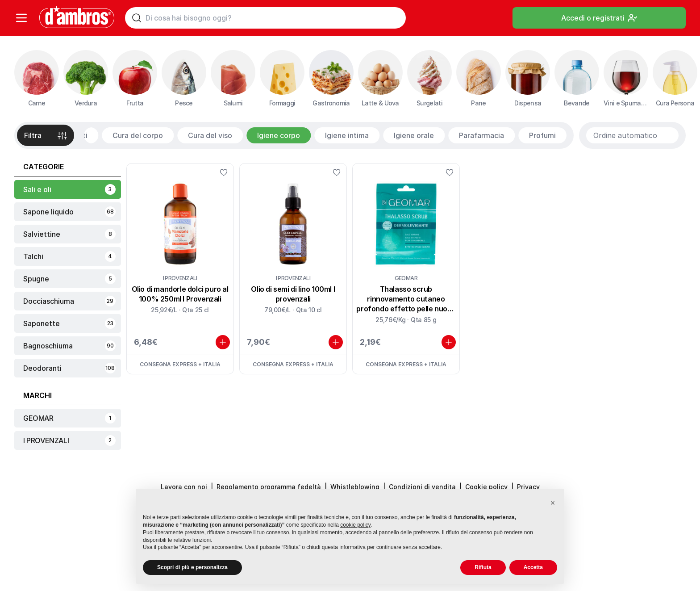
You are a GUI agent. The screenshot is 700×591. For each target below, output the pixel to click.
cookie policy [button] (355, 525)
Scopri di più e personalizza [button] (192, 567)
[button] (553, 503)
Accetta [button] (533, 567)
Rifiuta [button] (483, 567)
